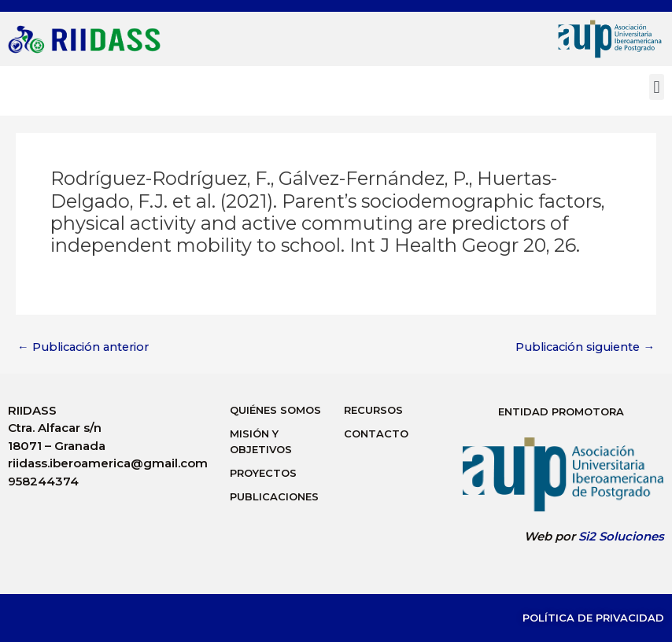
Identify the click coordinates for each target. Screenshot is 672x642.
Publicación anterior (83, 347)
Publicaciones (274, 496)
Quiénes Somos (275, 410)
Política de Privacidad (593, 618)
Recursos (373, 410)
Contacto (376, 434)
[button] (657, 87)
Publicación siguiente (585, 347)
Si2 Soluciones (621, 536)
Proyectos (263, 473)
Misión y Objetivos (261, 441)
